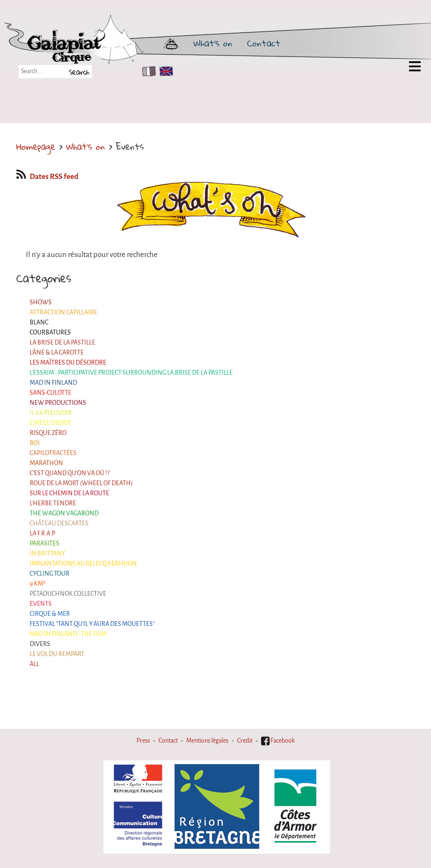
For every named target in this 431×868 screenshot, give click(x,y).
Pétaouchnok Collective (68, 594)
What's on (213, 43)
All (34, 664)
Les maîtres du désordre (68, 363)
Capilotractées (53, 453)
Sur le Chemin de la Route (69, 493)
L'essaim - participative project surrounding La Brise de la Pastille (131, 373)
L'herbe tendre (53, 503)
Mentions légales (207, 741)
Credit (245, 741)
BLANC (39, 323)
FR (147, 71)
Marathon (46, 463)
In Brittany (47, 554)
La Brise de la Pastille (62, 343)
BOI (35, 443)
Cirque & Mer (50, 614)
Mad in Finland (53, 383)
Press (143, 741)
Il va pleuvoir (51, 413)
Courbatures (50, 333)
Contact (264, 43)
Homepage (36, 146)
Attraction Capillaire (63, 312)
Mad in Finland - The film (68, 634)
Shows (41, 302)
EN (164, 71)
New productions (58, 403)
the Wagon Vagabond (64, 513)
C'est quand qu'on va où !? (70, 473)
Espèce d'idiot (51, 423)
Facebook (278, 741)
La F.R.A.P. (42, 534)
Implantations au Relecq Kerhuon (83, 564)
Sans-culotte (51, 393)
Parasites (45, 544)
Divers (40, 644)
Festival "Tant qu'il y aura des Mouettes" (92, 624)
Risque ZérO (48, 433)
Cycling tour (50, 574)
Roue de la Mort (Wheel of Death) (81, 483)
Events (41, 604)
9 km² (38, 584)
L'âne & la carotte (57, 353)
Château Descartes (59, 523)
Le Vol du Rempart (57, 654)
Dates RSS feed (47, 177)
